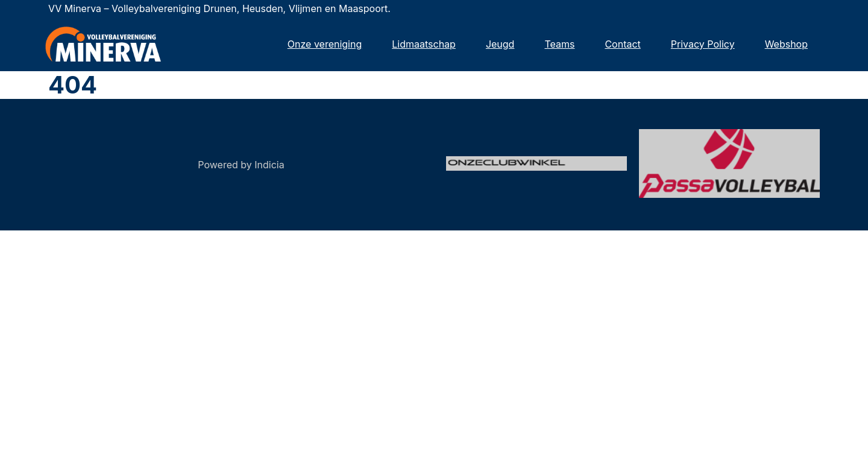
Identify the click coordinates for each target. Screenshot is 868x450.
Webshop (786, 44)
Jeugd (500, 44)
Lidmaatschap (424, 44)
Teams (559, 44)
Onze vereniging (325, 44)
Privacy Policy (703, 44)
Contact (622, 44)
